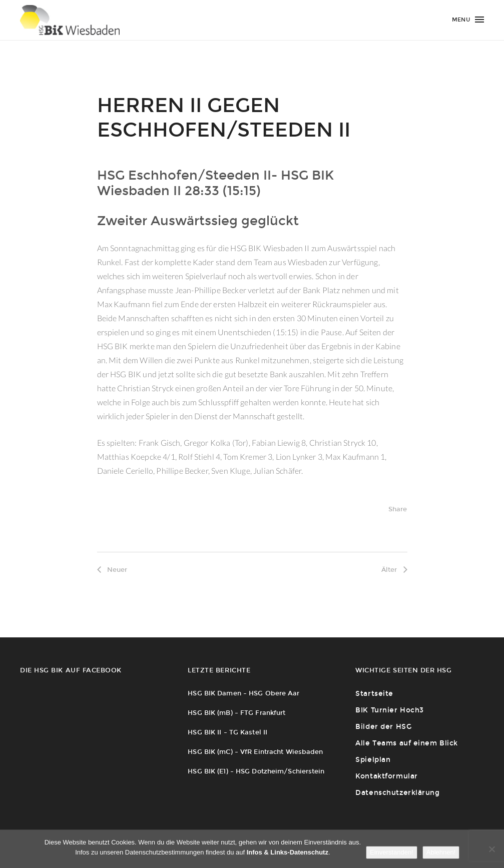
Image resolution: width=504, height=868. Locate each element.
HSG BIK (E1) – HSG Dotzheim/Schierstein (256, 771)
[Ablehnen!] (491, 849)
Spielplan (373, 760)
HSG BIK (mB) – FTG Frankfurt (236, 713)
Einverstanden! (392, 852)
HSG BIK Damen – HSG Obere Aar (243, 693)
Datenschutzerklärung (397, 793)
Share (398, 509)
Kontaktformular (386, 776)
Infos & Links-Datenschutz (288, 852)
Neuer (112, 570)
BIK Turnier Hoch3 (390, 710)
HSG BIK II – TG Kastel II (227, 732)
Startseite (374, 694)
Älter (394, 570)
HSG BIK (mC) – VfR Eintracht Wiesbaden (255, 752)
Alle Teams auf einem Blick (407, 743)
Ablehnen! (441, 852)
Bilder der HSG (383, 727)
